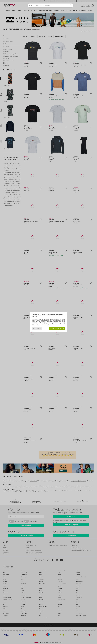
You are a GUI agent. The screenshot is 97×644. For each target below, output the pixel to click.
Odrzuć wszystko (37, 328)
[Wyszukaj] (71, 5)
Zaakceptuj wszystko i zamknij (57, 328)
